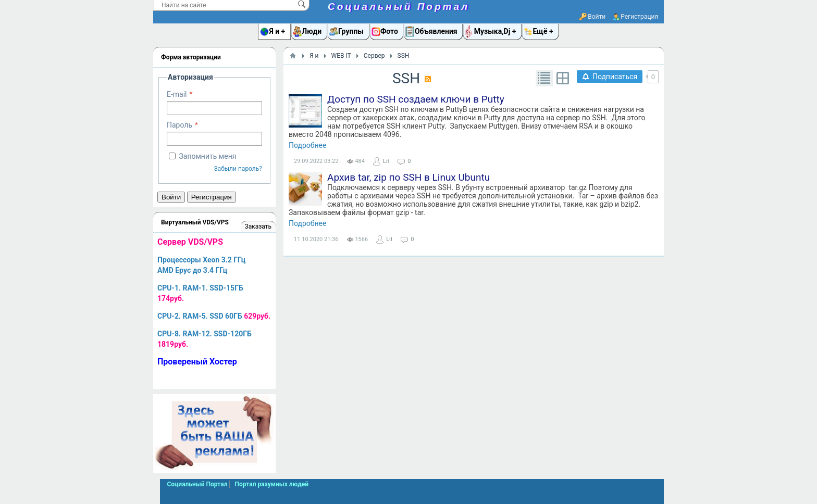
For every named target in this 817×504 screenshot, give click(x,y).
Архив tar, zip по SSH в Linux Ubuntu (408, 177)
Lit (386, 161)
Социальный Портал (399, 7)
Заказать (258, 226)
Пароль (180, 125)
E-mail (177, 94)
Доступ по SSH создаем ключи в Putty (416, 99)
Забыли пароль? (238, 169)
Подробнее (307, 145)
